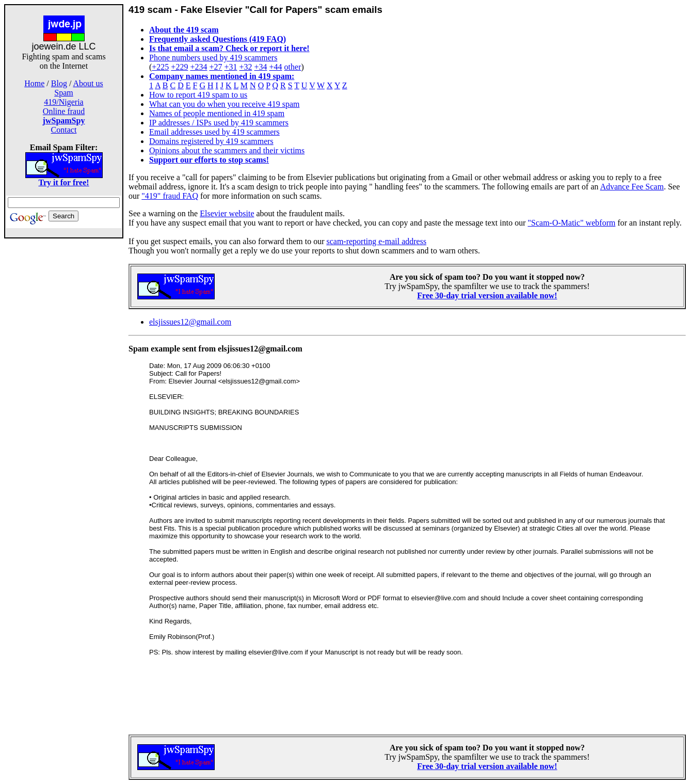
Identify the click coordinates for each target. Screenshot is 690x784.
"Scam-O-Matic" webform (572, 223)
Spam (63, 93)
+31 (230, 67)
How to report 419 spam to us (198, 95)
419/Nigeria (63, 102)
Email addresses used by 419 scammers (214, 132)
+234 (198, 67)
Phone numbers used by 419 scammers (213, 58)
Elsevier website (227, 213)
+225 (160, 67)
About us (88, 83)
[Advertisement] (64, 402)
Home (34, 83)
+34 (261, 67)
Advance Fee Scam (632, 187)
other (293, 67)
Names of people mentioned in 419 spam (217, 113)
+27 (215, 67)
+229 (179, 67)
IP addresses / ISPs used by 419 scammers (219, 123)
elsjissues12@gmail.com (190, 322)
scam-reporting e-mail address (376, 241)
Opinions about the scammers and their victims (227, 150)
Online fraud (64, 111)
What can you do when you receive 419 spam (224, 104)
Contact (64, 130)
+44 (276, 67)
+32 (245, 67)
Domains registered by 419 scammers (211, 141)
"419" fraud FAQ (170, 196)
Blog (59, 83)
